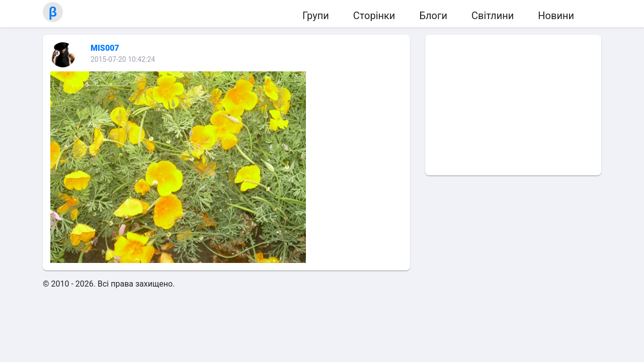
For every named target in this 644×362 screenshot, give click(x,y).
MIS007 (105, 48)
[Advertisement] (513, 105)
